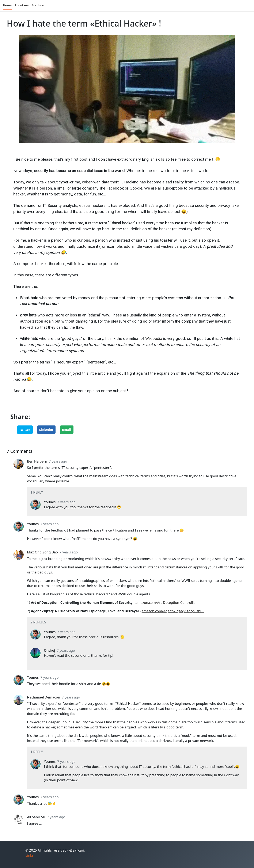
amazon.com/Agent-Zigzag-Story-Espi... (173, 611)
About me (22, 5)
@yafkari (77, 850)
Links (29, 855)
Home (7, 5)
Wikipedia (154, 338)
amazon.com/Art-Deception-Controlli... (166, 603)
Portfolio (38, 5)
